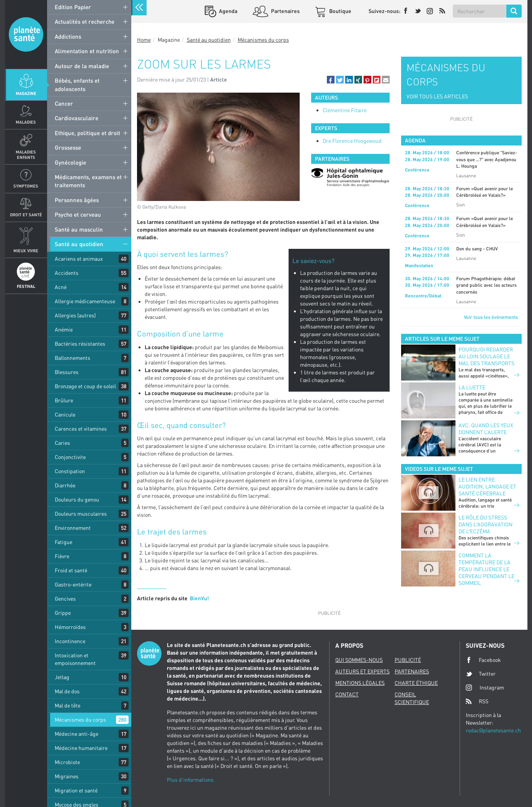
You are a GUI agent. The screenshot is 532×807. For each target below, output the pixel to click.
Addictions (68, 36)
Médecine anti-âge (77, 734)
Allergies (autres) (75, 315)
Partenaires (285, 11)
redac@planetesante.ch (493, 730)
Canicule (65, 414)
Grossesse (68, 147)
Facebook (483, 660)
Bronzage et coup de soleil (85, 386)
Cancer (64, 103)
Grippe (63, 613)
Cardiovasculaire (77, 118)
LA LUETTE (472, 387)
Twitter (481, 674)
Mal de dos (67, 691)
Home (144, 40)
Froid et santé (71, 570)
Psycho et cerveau (78, 214)
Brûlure (64, 400)
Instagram (485, 687)
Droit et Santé (26, 215)
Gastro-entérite (73, 584)
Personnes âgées (77, 200)
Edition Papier (73, 7)
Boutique (340, 11)
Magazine (26, 93)
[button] (331, 80)
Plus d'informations (190, 780)
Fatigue (64, 542)
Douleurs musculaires (81, 514)
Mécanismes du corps (80, 720)
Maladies (26, 122)
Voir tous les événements (491, 317)
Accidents (67, 273)
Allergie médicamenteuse (85, 301)
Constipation (70, 471)
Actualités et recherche (85, 21)
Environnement (73, 528)
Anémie (64, 329)
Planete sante (26, 34)
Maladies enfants (26, 154)
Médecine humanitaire (81, 748)
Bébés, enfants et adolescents (77, 84)
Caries (62, 443)
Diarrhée (65, 485)
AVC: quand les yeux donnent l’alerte (486, 429)
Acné (61, 287)
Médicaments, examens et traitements (88, 181)
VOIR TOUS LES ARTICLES (437, 96)
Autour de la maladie (82, 66)
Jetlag (62, 677)
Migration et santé (76, 790)
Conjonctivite (70, 457)
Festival (26, 286)
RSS (477, 701)
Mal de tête (68, 705)
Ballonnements (73, 358)
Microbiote (67, 762)
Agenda (228, 11)
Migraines (67, 776)
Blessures (67, 372)
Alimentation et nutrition (87, 51)
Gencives (65, 599)
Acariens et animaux (79, 259)
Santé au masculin (79, 229)
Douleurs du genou (77, 499)
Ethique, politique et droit (87, 133)
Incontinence (70, 641)
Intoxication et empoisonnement (75, 659)
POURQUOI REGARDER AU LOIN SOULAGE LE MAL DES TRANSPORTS (486, 356)
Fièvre (62, 556)
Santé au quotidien (79, 244)
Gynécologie (70, 162)
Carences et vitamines (81, 429)
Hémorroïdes (70, 627)
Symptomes (26, 186)
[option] (350, 177)
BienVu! (199, 598)
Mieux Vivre (26, 251)
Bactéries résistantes (80, 344)
